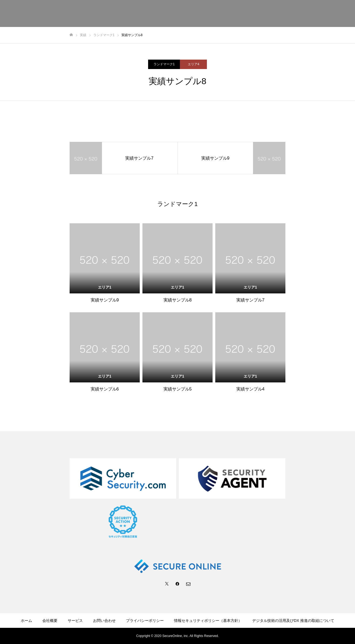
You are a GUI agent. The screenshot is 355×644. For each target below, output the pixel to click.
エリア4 (194, 64)
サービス (75, 621)
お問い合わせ (104, 621)
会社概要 (50, 621)
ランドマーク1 (164, 64)
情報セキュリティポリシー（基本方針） (208, 621)
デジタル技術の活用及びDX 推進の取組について (293, 621)
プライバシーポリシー (145, 621)
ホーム (26, 621)
